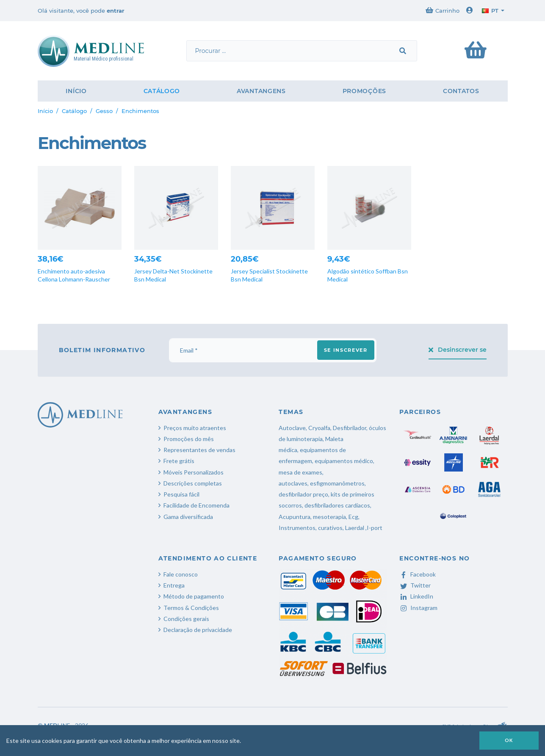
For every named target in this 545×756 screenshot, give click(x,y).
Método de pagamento (194, 596)
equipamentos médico (344, 461)
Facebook (418, 574)
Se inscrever (346, 350)
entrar (116, 11)
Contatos (461, 91)
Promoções (364, 91)
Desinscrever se (458, 350)
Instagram (418, 608)
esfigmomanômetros (337, 483)
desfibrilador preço (303, 494)
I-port (375, 528)
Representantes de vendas (199, 450)
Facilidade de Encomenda (196, 505)
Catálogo (162, 91)
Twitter (415, 585)
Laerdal (355, 528)
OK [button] (509, 740)
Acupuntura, (295, 517)
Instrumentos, (298, 528)
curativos (330, 528)
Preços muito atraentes (195, 428)
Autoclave (292, 428)
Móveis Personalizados (194, 472)
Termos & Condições (191, 608)
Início (76, 91)
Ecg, (354, 517)
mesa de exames (300, 472)
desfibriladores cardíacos (337, 505)
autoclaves (293, 483)
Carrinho (443, 10)
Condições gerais (186, 619)
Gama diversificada (188, 517)
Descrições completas (193, 483)
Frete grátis (179, 461)
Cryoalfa (319, 428)
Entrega (174, 585)
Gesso (104, 111)
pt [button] (490, 11)
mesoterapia (329, 517)
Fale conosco (181, 574)
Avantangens (261, 91)
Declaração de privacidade (198, 630)
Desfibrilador (350, 428)
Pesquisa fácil (181, 494)
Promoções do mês (189, 439)
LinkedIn (416, 596)
